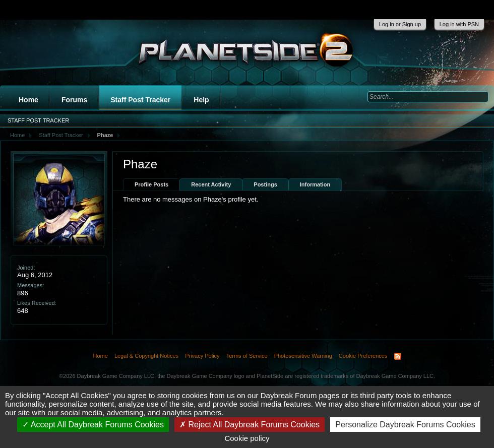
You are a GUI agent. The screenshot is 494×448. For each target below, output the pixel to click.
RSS (398, 356)
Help (201, 100)
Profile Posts (151, 184)
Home (28, 100)
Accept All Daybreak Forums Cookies (93, 425)
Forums (74, 100)
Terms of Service (247, 356)
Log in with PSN (459, 24)
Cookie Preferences (363, 356)
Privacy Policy (202, 356)
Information (315, 184)
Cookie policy (247, 438)
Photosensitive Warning (303, 356)
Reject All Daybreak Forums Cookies (250, 425)
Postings (265, 184)
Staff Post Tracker (140, 100)
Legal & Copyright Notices (146, 356)
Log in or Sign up (400, 24)
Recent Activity (211, 184)
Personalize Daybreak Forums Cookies (405, 425)
